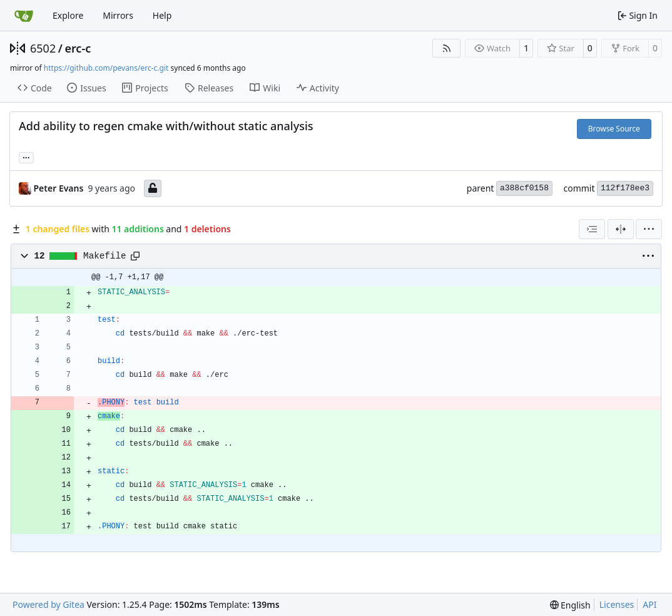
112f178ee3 (625, 188)
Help (162, 15)
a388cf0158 (524, 188)
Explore (68, 15)
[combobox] (592, 229)
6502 (43, 48)
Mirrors (118, 15)
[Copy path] (135, 256)
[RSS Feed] (447, 48)
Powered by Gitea (48, 604)
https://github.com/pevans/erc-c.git (106, 68)
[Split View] (621, 229)
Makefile (104, 256)
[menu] (649, 229)
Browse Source (614, 129)
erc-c (78, 48)
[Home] (24, 16)
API (649, 604)
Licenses (617, 604)
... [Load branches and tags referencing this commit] (26, 157)
